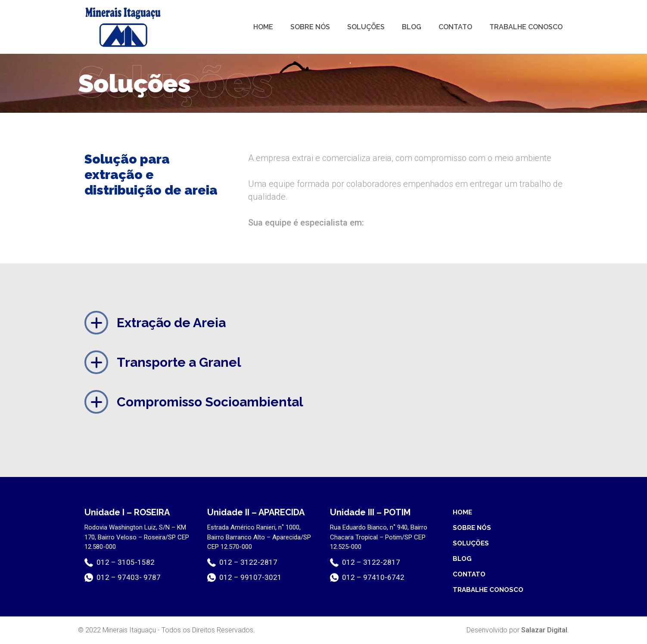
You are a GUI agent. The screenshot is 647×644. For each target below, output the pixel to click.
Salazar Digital (544, 630)
